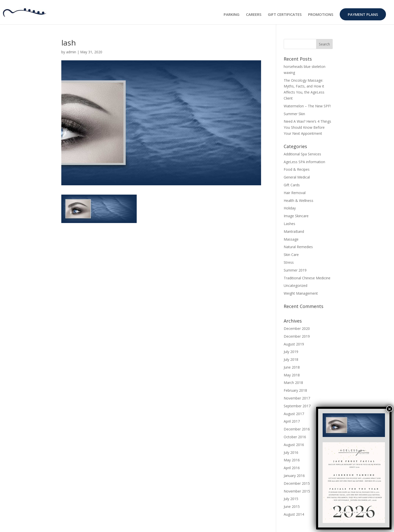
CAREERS (254, 15)
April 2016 (292, 468)
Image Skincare (296, 216)
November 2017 (297, 398)
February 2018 (295, 390)
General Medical (297, 177)
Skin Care (291, 255)
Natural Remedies (298, 247)
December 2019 (297, 336)
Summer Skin (294, 114)
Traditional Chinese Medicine (307, 278)
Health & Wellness (299, 201)
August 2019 (294, 344)
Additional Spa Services (302, 154)
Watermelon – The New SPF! (307, 106)
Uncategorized (295, 285)
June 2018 (292, 367)
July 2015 (291, 499)
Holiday (290, 208)
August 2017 (294, 414)
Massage (291, 239)
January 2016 (294, 476)
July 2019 (291, 352)
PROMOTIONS (321, 15)
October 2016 (295, 437)
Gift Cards (292, 185)
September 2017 (297, 406)
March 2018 (293, 383)
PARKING (232, 15)
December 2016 (297, 429)
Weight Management (301, 293)
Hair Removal (295, 193)
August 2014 (294, 514)
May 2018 (292, 375)
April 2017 (292, 421)
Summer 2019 (295, 270)
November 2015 (297, 491)
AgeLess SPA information (304, 162)
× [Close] (389, 409)
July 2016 (291, 452)
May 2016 (292, 460)
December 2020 (297, 328)
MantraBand (294, 231)
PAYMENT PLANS (363, 14)
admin (71, 52)
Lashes (289, 224)
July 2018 (291, 359)
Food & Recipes (297, 169)
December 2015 (297, 483)
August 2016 (294, 445)
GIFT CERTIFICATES (285, 15)
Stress (289, 262)
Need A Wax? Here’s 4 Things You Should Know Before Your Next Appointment (307, 127)
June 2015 (292, 506)
